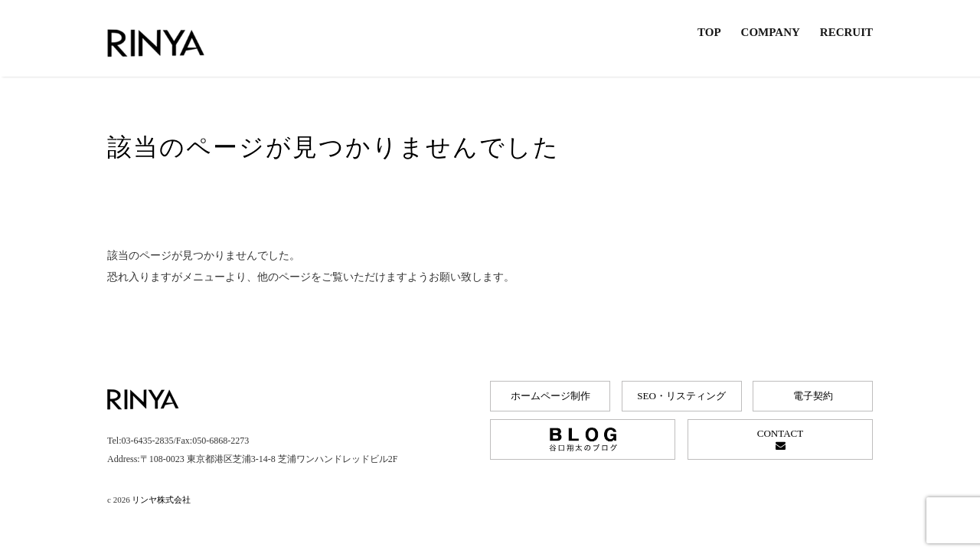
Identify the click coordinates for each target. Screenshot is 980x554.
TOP (709, 32)
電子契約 (813, 396)
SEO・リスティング (681, 396)
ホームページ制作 (550, 396)
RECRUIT (846, 32)
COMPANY (771, 32)
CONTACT (780, 439)
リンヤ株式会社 (161, 500)
